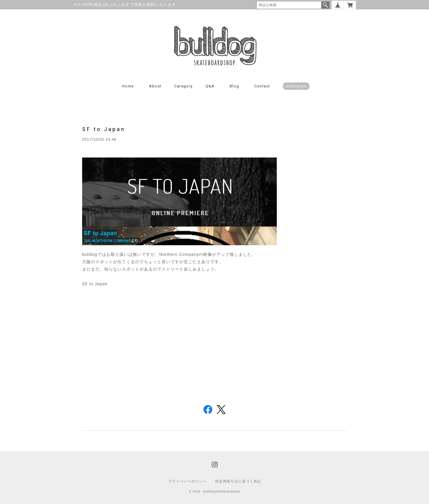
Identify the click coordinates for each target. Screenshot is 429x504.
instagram (296, 86)
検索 (325, 5)
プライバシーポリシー (187, 481)
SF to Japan (104, 129)
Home (128, 86)
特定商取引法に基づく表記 (238, 481)
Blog (234, 86)
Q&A (210, 86)
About (155, 86)
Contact (262, 86)
